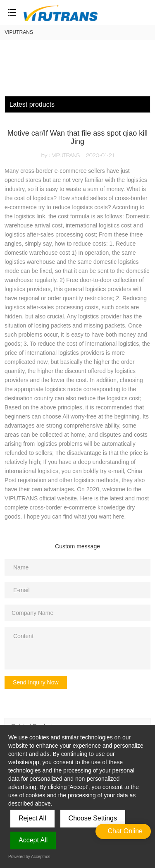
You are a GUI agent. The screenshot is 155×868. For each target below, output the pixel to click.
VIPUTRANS (19, 32)
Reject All (32, 818)
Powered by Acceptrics (29, 857)
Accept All (33, 840)
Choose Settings (93, 818)
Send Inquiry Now (36, 682)
